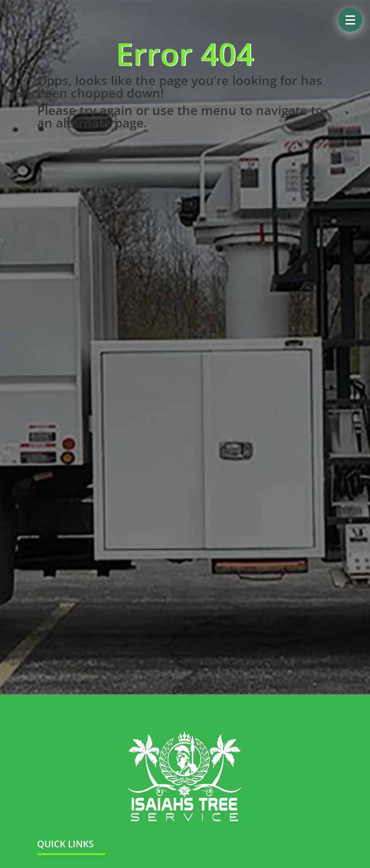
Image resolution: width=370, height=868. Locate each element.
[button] (350, 20)
